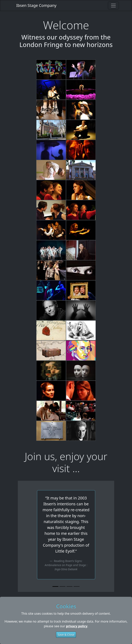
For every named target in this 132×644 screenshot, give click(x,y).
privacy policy (77, 626)
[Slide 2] (62, 586)
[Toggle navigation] (113, 6)
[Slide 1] (55, 586)
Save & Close (66, 635)
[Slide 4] (77, 586)
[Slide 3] (70, 586)
